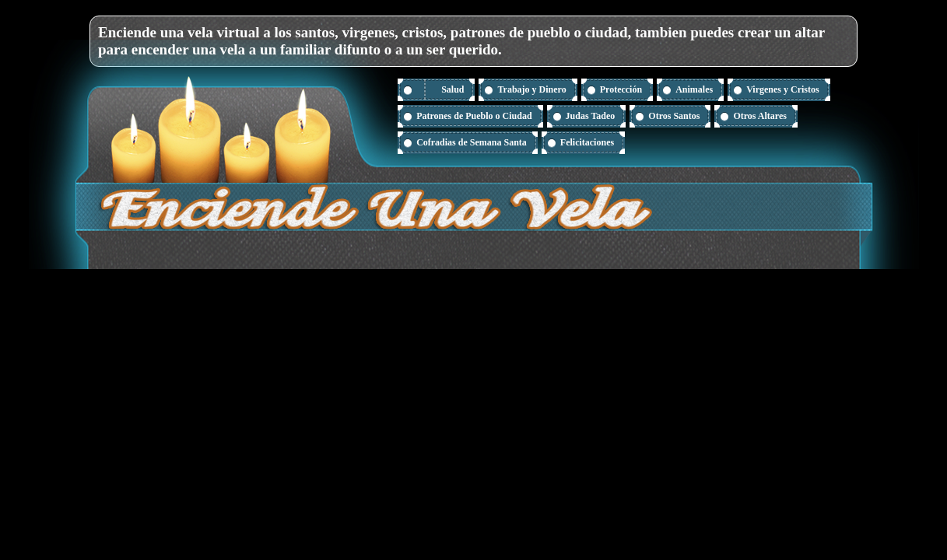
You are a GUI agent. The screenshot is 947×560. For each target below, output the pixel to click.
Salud (452, 89)
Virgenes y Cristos (783, 89)
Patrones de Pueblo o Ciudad (474, 116)
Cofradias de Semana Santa (472, 142)
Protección (621, 89)
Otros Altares (760, 116)
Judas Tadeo (591, 116)
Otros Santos (674, 116)
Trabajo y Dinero (531, 89)
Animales (694, 89)
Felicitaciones (587, 142)
